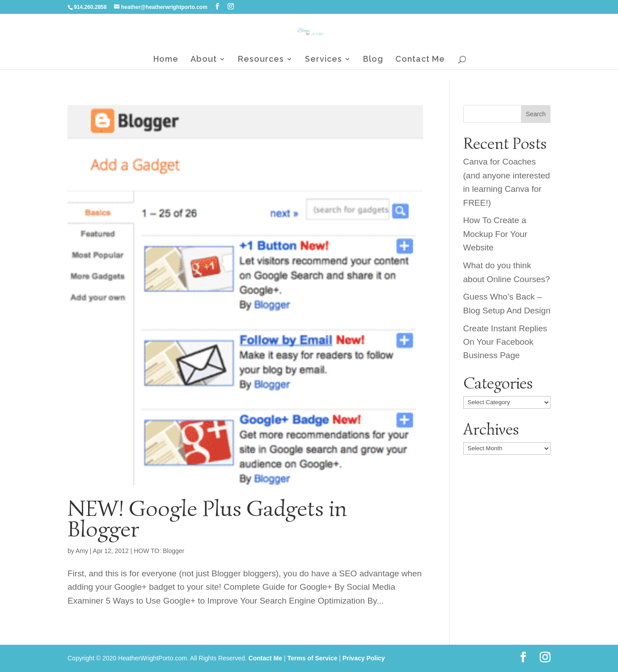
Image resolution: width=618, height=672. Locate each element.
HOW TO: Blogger (159, 551)
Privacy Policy (364, 658)
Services (324, 60)
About (204, 60)
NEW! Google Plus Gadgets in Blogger (207, 519)
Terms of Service (312, 658)
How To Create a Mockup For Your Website (495, 234)
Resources (261, 60)
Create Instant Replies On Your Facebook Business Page (505, 342)
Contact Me (420, 60)
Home (166, 60)
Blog (373, 60)
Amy (82, 551)
